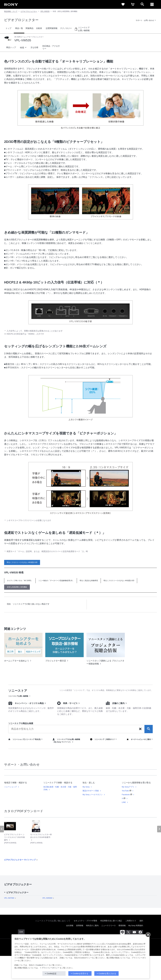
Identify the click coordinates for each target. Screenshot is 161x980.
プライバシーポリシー (50, 968)
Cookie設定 (52, 974)
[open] (142, 4)
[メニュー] (152, 4)
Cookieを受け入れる (107, 974)
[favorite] (123, 4)
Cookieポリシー (42, 965)
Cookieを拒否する (80, 974)
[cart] (133, 4)
